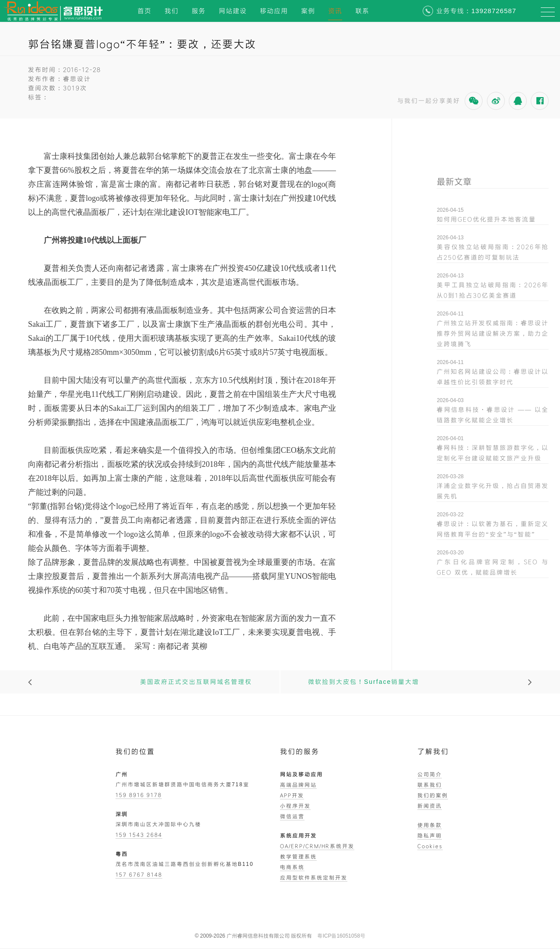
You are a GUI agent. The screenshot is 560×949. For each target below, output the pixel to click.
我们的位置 (135, 751)
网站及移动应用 (301, 774)
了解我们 (433, 751)
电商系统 (292, 867)
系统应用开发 (298, 835)
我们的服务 (300, 751)
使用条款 (430, 825)
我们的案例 (433, 795)
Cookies (430, 846)
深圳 (122, 814)
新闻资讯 (430, 805)
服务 (199, 11)
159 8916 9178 (139, 795)
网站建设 (233, 11)
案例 (308, 11)
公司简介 (430, 774)
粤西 (122, 854)
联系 (362, 11)
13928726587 (494, 11)
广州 (122, 774)
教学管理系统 (298, 856)
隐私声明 (430, 835)
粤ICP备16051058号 (341, 936)
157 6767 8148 (139, 874)
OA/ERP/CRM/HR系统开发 (317, 846)
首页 (144, 11)
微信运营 (292, 816)
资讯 (335, 11)
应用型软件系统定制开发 (314, 877)
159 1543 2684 (139, 834)
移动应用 (274, 11)
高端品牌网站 (298, 784)
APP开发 (292, 795)
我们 (171, 11)
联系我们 (430, 784)
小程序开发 (295, 805)
